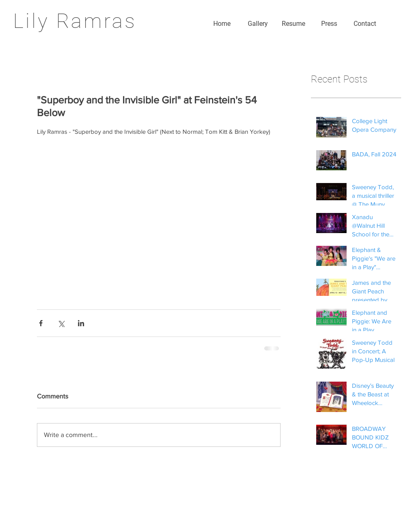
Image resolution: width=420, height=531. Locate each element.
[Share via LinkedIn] (81, 323)
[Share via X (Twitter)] (61, 323)
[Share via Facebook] (41, 323)
